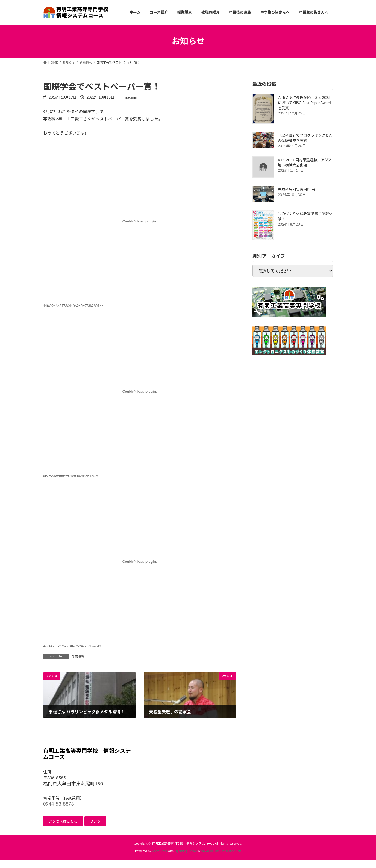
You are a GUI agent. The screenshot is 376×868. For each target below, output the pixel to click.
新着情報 (78, 656)
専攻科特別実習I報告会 (297, 189)
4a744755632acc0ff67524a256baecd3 (72, 646)
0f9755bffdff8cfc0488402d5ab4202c (71, 476)
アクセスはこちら (66, 822)
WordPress (159, 852)
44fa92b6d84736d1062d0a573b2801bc (73, 306)
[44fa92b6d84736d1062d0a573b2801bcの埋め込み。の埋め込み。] (140, 221)
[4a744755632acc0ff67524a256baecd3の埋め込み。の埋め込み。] (140, 561)
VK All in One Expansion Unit (221, 852)
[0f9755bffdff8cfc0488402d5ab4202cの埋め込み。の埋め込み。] (140, 391)
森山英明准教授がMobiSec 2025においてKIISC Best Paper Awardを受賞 (304, 103)
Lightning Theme (186, 852)
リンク (102, 822)
